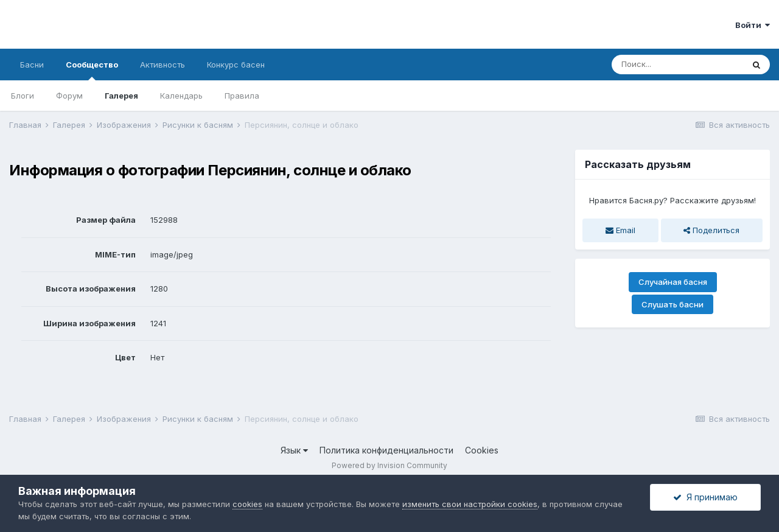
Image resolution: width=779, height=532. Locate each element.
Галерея (121, 96)
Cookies (482, 450)
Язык (294, 450)
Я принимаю (705, 497)
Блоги (23, 96)
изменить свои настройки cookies (470, 504)
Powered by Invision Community (389, 465)
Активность (162, 65)
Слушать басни (672, 304)
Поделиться (711, 230)
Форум (69, 96)
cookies (247, 504)
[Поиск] (677, 65)
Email (620, 230)
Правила (242, 96)
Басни (32, 65)
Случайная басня (673, 282)
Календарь (181, 96)
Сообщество (92, 70)
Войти (753, 25)
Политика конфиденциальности (386, 450)
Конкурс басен (236, 65)
